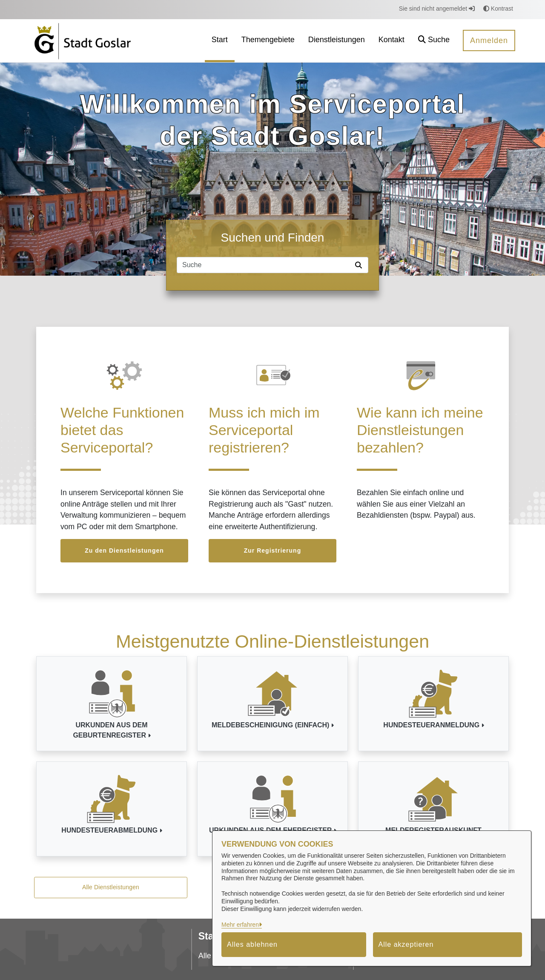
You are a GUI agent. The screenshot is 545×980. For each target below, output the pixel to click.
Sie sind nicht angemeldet (437, 9)
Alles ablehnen (252, 944)
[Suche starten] (360, 265)
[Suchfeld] (264, 265)
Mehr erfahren (240, 925)
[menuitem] (220, 41)
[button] (434, 41)
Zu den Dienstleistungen (124, 551)
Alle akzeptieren (406, 944)
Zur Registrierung (272, 551)
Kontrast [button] (498, 9)
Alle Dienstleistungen (111, 887)
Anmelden (489, 40)
